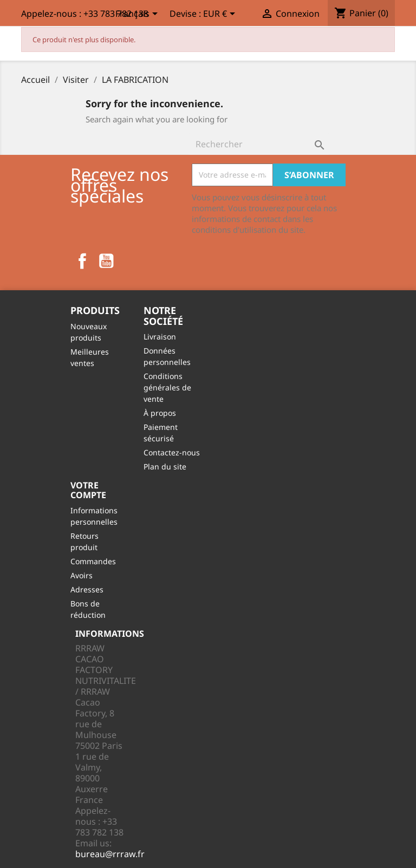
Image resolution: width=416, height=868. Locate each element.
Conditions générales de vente (167, 387)
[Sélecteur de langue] (138, 15)
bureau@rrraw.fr (110, 854)
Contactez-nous (172, 452)
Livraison (160, 337)
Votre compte (88, 490)
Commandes (93, 561)
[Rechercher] (259, 144)
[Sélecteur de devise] (221, 15)
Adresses (87, 589)
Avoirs (82, 575)
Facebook (82, 261)
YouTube (106, 261)
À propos (160, 413)
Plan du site (165, 466)
